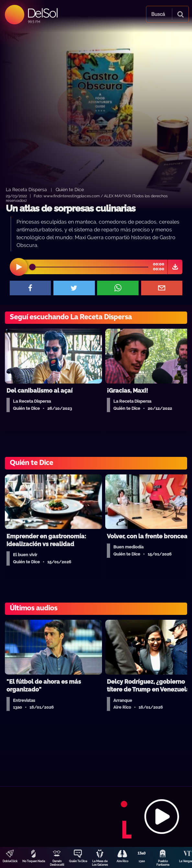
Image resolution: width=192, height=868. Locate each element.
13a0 (142, 861)
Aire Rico (122, 861)
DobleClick (10, 861)
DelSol (42, 13)
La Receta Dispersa (26, 189)
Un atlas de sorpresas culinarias (71, 208)
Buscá (158, 14)
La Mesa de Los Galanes (100, 863)
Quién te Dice (70, 189)
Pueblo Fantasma (163, 863)
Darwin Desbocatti (57, 863)
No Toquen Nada (34, 861)
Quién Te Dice (78, 861)
